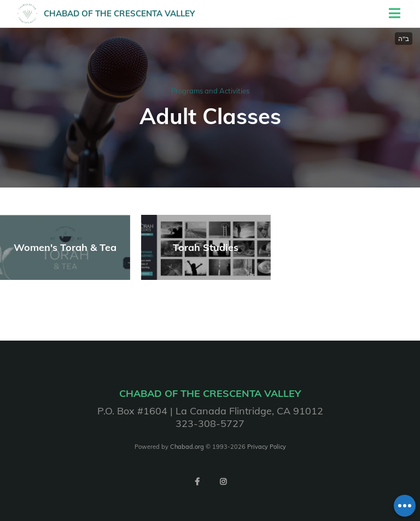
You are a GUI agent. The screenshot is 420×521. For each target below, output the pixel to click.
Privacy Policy (267, 447)
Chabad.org (187, 447)
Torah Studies (206, 247)
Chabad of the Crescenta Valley (119, 13)
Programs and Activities (210, 91)
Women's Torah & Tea (65, 247)
